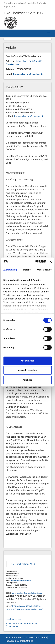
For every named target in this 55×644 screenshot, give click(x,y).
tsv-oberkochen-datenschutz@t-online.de (27, 593)
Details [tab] (27, 270)
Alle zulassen (27, 361)
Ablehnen (27, 380)
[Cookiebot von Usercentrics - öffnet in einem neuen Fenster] (35, 262)
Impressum (41, 637)
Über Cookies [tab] (44, 270)
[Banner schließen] (51, 262)
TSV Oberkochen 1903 (22, 564)
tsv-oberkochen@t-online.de (28, 74)
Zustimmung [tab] (10, 270)
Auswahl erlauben (27, 370)
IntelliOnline (27, 641)
